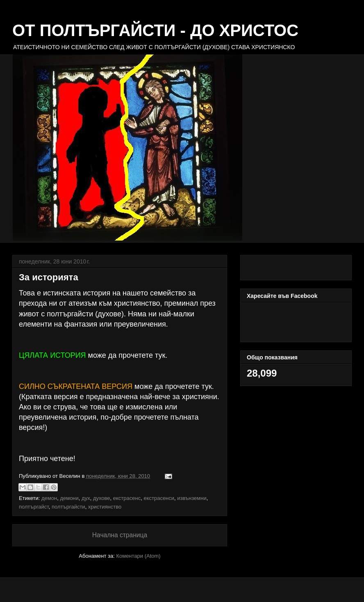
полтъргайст (34, 506)
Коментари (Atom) (138, 555)
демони (69, 498)
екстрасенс (127, 498)
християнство (105, 506)
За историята (49, 277)
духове (102, 498)
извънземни (192, 498)
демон (49, 498)
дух (86, 498)
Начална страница (120, 535)
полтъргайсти (68, 506)
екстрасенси (159, 498)
